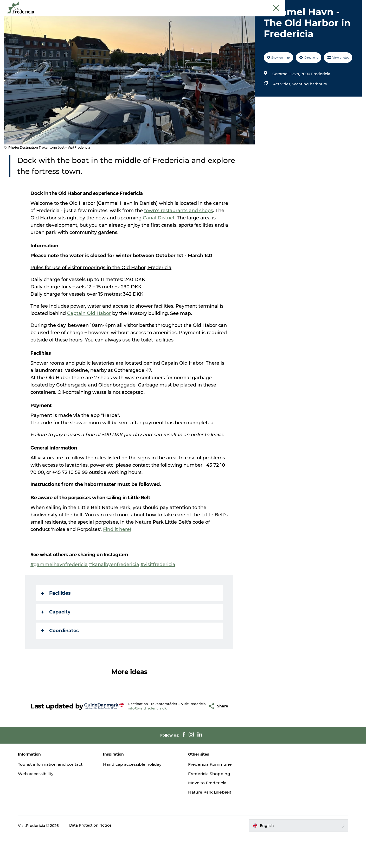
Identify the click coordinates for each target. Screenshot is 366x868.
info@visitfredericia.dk (142, 739)
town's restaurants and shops (179, 235)
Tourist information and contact (56, 797)
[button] (195, 735)
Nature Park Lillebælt (211, 824)
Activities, (282, 109)
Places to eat (171, 17)
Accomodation (234, 17)
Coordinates (60, 655)
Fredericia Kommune (211, 797)
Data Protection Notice (95, 858)
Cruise (324, 5)
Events (89, 17)
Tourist (263, 5)
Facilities (56, 618)
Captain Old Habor (89, 338)
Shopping (201, 17)
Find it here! (117, 554)
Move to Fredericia (208, 815)
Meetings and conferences (294, 5)
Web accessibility (40, 806)
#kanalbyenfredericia (115, 589)
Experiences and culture (127, 17)
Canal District (159, 243)
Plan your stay (270, 17)
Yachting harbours (309, 109)
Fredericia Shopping (210, 806)
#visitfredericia (159, 589)
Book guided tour (348, 5)
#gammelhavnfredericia (59, 589)
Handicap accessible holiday (135, 797)
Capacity (56, 637)
